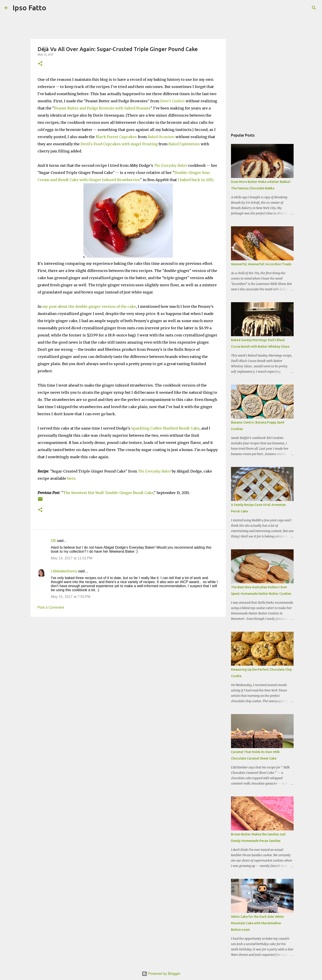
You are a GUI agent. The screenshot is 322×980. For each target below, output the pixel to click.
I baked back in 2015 (195, 180)
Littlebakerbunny (64, 571)
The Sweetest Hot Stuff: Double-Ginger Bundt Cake (108, 493)
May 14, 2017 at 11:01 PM (72, 558)
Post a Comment (51, 607)
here (71, 478)
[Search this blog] (295, 8)
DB (53, 541)
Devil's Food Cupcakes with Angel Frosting (119, 144)
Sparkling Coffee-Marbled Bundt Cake (165, 428)
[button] (40, 64)
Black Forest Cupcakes (116, 137)
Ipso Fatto (29, 8)
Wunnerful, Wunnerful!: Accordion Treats (261, 264)
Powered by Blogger (161, 974)
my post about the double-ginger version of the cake (89, 306)
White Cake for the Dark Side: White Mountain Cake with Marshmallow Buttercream (257, 923)
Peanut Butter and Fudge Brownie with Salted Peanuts (102, 108)
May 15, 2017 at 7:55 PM (71, 597)
